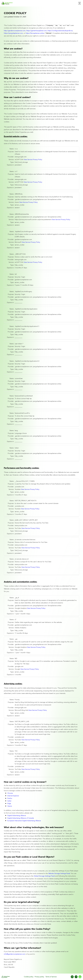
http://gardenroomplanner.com (15, 31)
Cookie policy (29, 977)
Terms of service (51, 977)
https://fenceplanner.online (35, 33)
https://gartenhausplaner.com (36, 31)
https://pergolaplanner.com (13, 33)
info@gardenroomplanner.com (14, 954)
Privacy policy (39, 977)
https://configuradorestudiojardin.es (60, 31)
